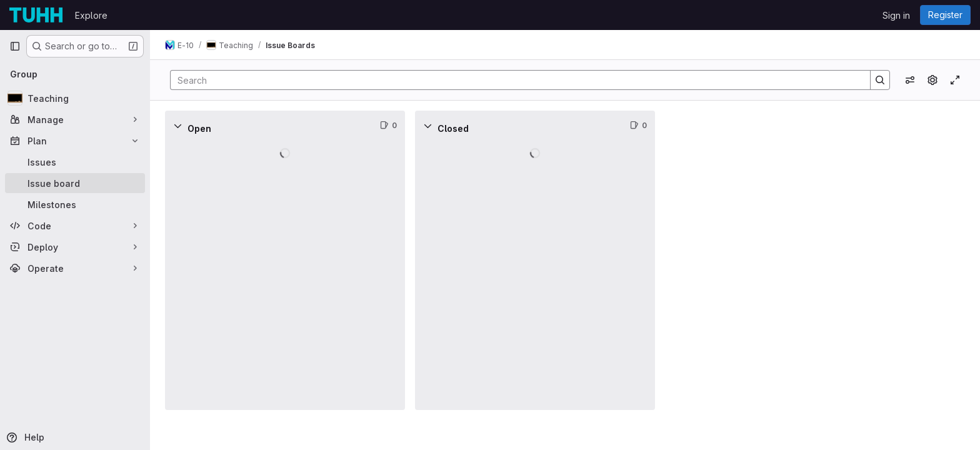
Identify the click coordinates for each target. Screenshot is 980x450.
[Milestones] (75, 204)
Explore (91, 15)
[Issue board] (75, 183)
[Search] (514, 80)
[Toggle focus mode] (955, 80)
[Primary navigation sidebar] (15, 46)
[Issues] (75, 162)
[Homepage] (36, 15)
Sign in (896, 15)
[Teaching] (75, 98)
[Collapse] (177, 126)
